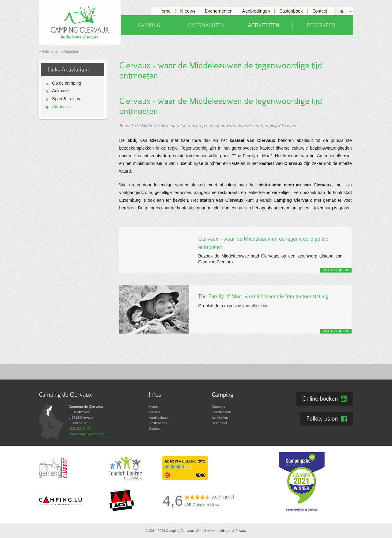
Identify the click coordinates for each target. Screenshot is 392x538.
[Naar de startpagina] (80, 22)
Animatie (60, 91)
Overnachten (206, 25)
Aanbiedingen (256, 11)
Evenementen (219, 11)
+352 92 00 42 (79, 429)
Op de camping (67, 83)
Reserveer (321, 25)
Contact (320, 11)
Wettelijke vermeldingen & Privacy (221, 531)
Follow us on (322, 418)
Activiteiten (264, 25)
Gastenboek (291, 11)
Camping (149, 25)
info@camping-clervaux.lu (88, 434)
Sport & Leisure (67, 99)
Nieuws (188, 11)
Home (164, 11)
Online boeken (320, 399)
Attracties (61, 107)
